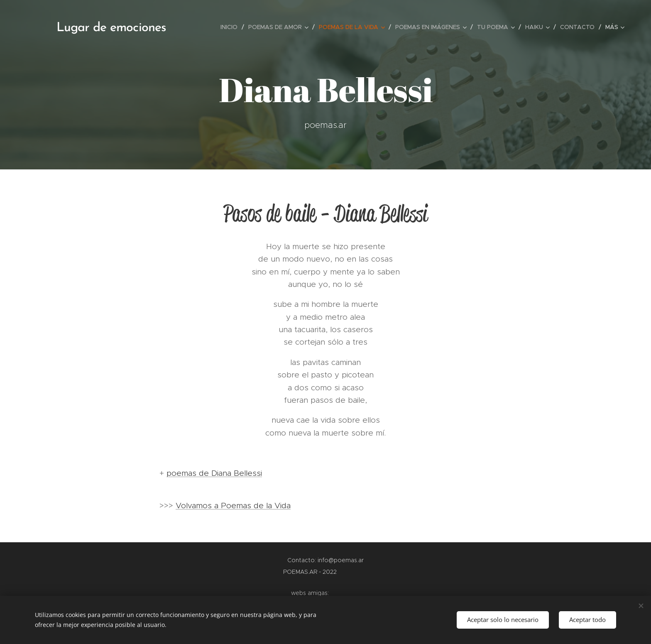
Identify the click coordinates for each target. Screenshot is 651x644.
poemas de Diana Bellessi (214, 473)
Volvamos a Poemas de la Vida (233, 506)
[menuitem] (231, 27)
